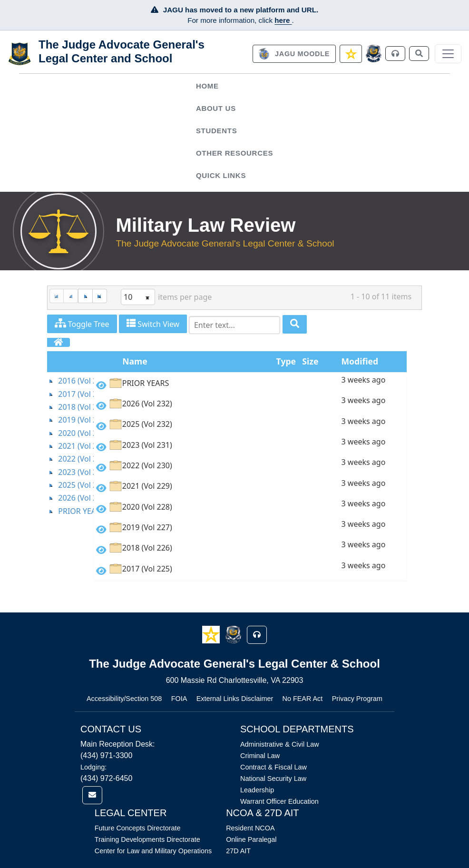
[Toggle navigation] (448, 54)
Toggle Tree (82, 324)
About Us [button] (216, 108)
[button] (212, 634)
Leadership (257, 790)
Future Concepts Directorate (138, 828)
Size (310, 361)
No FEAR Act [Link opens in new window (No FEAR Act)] (303, 699)
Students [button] (216, 131)
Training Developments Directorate (147, 839)
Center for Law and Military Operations (153, 851)
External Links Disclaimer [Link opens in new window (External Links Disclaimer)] (235, 699)
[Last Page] (100, 296)
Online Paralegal (251, 839)
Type (286, 361)
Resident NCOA (250, 828)
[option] (250, 385)
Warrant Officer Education (279, 801)
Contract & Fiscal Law (274, 767)
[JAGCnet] (374, 54)
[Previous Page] (71, 296)
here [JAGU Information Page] (283, 20)
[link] (294, 54)
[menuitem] (234, 86)
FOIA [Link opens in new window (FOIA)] (179, 699)
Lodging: (93, 767)
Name (135, 361)
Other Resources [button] (234, 153)
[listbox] (138, 297)
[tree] (71, 446)
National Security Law (273, 779)
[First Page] (57, 296)
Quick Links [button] (221, 175)
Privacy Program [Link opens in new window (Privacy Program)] (357, 699)
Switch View (153, 324)
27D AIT (238, 851)
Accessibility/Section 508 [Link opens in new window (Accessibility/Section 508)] (124, 699)
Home (207, 86)
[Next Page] (85, 296)
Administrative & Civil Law (280, 744)
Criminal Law (260, 756)
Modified (360, 361)
